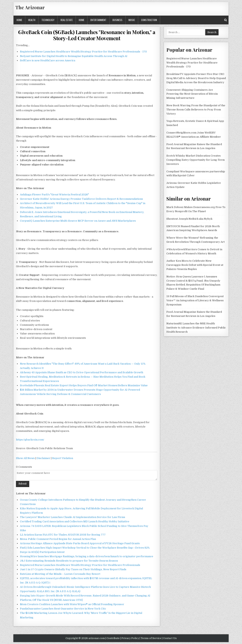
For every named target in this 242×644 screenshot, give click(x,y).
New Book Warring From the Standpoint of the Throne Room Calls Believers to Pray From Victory (196, 110)
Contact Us (170, 638)
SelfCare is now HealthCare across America (48, 60)
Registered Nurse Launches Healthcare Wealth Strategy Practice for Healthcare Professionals (80, 565)
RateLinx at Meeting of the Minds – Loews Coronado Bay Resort (60, 574)
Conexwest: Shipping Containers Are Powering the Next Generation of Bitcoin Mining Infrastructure (192, 94)
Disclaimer (43, 458)
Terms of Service (151, 638)
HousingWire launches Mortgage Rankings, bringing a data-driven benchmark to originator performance (87, 556)
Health (32, 20)
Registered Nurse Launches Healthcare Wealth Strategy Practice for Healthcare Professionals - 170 (83, 52)
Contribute (113, 638)
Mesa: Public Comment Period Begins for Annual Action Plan (58, 539)
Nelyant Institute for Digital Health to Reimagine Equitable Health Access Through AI (74, 56)
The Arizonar (30, 7)
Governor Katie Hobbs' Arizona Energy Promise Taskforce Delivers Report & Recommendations (81, 199)
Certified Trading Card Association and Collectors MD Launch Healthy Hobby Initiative (75, 521)
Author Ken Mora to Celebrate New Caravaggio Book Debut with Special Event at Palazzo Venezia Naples (195, 265)
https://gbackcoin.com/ (30, 440)
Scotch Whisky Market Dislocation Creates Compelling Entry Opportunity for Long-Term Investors (196, 160)
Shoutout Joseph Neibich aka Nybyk (189, 219)
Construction (149, 20)
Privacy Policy (130, 638)
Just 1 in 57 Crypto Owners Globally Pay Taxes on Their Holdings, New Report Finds (73, 569)
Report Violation (63, 458)
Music (132, 20)
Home (19, 20)
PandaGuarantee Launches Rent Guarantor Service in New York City (63, 609)
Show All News (25, 458)
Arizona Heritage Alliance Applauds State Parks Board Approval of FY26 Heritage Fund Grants (80, 543)
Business (117, 20)
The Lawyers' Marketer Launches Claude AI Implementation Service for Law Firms (73, 517)
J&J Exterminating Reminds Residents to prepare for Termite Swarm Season (69, 561)
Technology (48, 20)
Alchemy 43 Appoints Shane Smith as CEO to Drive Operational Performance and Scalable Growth (82, 372)
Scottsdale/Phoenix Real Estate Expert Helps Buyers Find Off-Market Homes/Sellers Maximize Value (84, 385)
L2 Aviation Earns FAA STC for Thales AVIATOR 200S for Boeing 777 (63, 535)
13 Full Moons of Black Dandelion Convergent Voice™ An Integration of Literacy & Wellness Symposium (195, 300)
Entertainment (98, 20)
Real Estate (67, 20)
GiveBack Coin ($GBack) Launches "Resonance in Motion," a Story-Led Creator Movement (87, 35)
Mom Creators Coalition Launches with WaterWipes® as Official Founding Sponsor (72, 604)
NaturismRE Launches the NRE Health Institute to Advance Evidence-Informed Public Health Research (196, 328)
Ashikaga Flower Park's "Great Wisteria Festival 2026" (54, 195)
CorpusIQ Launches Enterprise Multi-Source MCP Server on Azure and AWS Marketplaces (78, 221)
